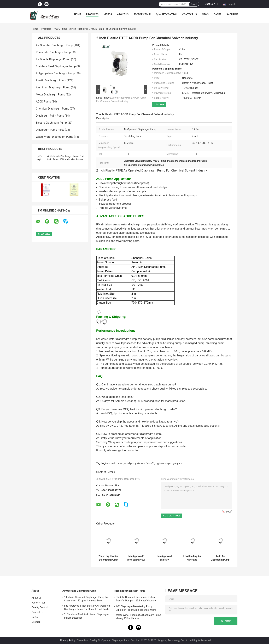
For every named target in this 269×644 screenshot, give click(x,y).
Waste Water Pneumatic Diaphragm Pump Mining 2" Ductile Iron (138, 617)
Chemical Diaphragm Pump (52, 109)
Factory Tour (142, 14)
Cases (218, 14)
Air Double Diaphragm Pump (53, 59)
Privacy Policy (68, 640)
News (205, 14)
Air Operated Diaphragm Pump (54, 45)
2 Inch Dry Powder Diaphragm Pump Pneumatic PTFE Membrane (108, 558)
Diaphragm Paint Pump (50, 116)
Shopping (232, 14)
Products (92, 14)
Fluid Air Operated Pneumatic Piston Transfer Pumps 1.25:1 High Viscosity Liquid (136, 599)
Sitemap (36, 622)
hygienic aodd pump (112, 463)
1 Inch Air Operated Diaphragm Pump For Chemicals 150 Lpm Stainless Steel (86, 599)
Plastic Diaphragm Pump (51, 80)
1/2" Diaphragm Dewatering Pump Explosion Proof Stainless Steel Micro (136, 608)
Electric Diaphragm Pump (51, 123)
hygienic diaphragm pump (170, 463)
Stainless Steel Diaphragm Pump (56, 66)
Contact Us (190, 14)
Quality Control (167, 14)
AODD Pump (60, 29)
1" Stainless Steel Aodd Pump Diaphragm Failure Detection (86, 616)
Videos (108, 14)
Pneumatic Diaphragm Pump (53, 52)
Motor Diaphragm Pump (50, 95)
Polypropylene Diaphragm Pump (55, 73)
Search (194, 4)
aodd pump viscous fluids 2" (139, 463)
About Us (123, 14)
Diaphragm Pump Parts (50, 130)
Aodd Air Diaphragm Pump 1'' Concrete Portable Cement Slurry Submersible (220, 558)
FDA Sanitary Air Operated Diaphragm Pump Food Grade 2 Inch (192, 558)
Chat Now (210, 4)
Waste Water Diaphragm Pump (55, 137)
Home (78, 14)
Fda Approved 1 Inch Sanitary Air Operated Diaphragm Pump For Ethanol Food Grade (136, 558)
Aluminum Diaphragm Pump (53, 87)
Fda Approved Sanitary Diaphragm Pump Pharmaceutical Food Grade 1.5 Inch (164, 558)
